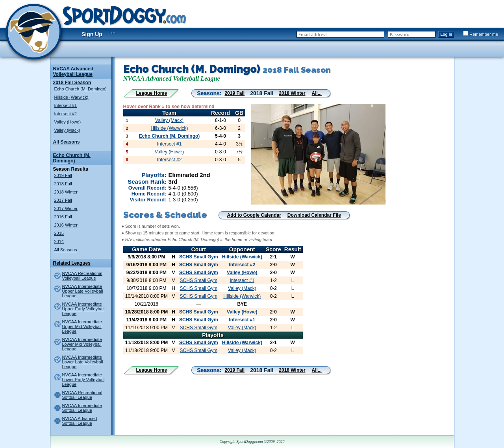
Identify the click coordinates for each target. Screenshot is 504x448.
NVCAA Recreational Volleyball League (82, 276)
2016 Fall (63, 217)
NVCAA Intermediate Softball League (82, 408)
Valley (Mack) (67, 130)
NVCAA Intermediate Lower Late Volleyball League (83, 362)
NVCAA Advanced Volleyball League (73, 72)
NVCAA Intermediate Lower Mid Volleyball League (82, 344)
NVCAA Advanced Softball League (80, 421)
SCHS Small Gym (199, 257)
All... (317, 93)
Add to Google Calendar (254, 215)
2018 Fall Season (72, 83)
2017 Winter (66, 208)
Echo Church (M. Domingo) (81, 89)
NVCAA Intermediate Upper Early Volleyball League (83, 309)
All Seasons (67, 142)
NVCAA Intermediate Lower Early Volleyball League (83, 380)
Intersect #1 (66, 105)
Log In (446, 34)
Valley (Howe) (68, 122)
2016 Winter (66, 225)
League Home (152, 93)
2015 (59, 233)
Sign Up (92, 34)
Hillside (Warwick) (71, 97)
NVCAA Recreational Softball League (82, 395)
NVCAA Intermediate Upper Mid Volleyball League (82, 326)
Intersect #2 (66, 114)
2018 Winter (66, 192)
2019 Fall (63, 175)
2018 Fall (63, 184)
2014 (59, 242)
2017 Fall (63, 200)
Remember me (481, 34)
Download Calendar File (314, 215)
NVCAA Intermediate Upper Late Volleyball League (83, 291)
